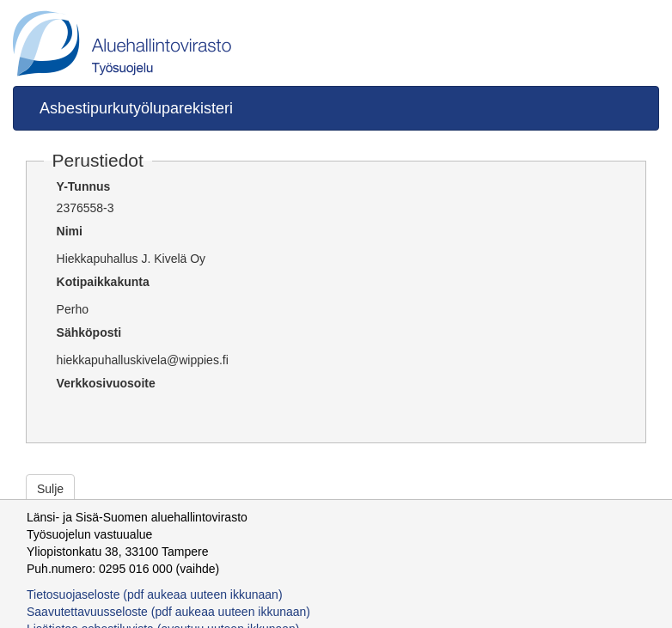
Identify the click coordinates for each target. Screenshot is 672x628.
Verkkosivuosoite (106, 383)
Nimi (70, 231)
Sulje (50, 489)
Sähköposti (89, 332)
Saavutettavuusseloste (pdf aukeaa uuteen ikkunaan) (168, 612)
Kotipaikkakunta (103, 282)
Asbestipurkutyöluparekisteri (136, 108)
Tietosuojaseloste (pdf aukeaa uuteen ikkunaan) (155, 594)
